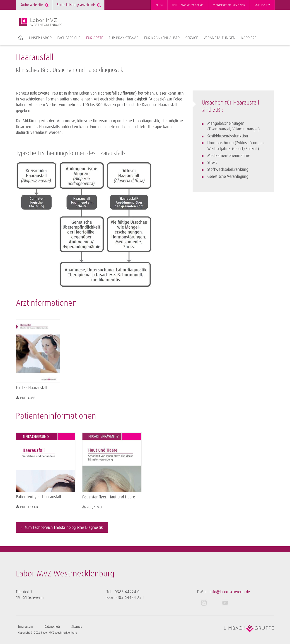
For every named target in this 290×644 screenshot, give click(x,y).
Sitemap (77, 627)
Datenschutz (52, 627)
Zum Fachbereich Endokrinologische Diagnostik (64, 527)
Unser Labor (40, 38)
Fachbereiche (69, 38)
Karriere (249, 38)
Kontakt (262, 5)
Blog (159, 5)
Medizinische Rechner (229, 5)
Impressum (26, 627)
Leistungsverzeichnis (188, 5)
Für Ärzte (95, 38)
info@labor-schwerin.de (230, 592)
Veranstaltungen (220, 38)
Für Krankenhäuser (162, 38)
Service (192, 38)
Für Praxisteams (124, 38)
